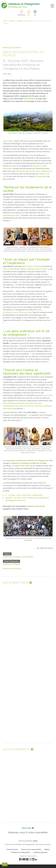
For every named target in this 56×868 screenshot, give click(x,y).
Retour (5, 865)
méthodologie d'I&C (11, 215)
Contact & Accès (12, 850)
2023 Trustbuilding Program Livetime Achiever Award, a (26, 269)
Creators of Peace (33, 266)
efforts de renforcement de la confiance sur (34, 171)
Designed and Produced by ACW (28, 856)
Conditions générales (40, 852)
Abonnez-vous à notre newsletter (28, 832)
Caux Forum (47, 395)
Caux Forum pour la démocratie (30, 495)
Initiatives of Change (12, 557)
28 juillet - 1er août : (14, 498)
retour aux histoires (13, 48)
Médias (47, 850)
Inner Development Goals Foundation (19, 403)
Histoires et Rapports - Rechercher (21, 21)
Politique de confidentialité (20, 852)
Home (5, 21)
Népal (14, 166)
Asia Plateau (8, 141)
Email (35, 841)
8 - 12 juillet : (11, 495)
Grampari (39, 176)
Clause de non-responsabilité (31, 850)
